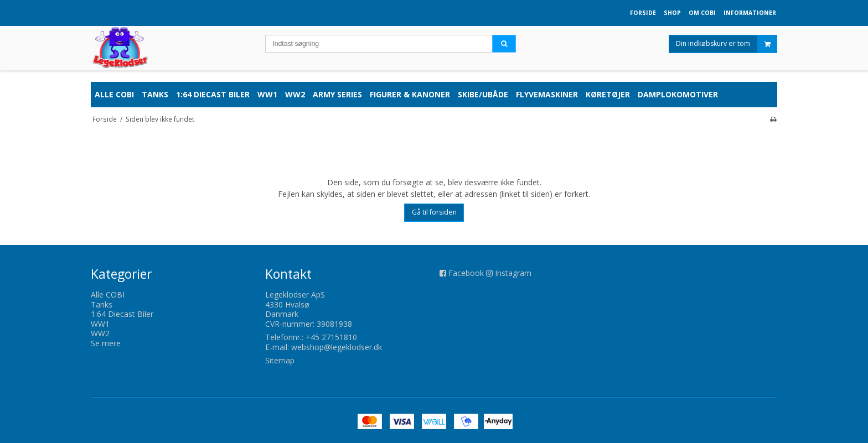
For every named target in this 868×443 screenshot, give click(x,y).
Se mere (106, 343)
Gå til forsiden (434, 212)
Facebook (466, 273)
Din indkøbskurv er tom (726, 47)
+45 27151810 (331, 337)
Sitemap (280, 360)
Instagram (513, 273)
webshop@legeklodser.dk (337, 347)
